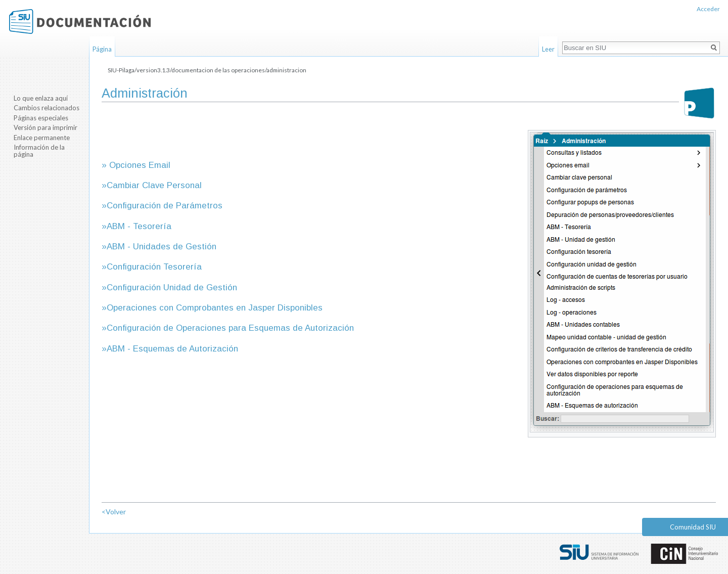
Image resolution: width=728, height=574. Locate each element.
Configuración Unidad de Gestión (172, 288)
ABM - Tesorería (139, 226)
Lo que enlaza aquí (41, 98)
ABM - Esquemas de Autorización (172, 349)
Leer (548, 49)
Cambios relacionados (47, 108)
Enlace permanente (42, 138)
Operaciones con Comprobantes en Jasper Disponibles (215, 308)
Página (102, 49)
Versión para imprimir (45, 127)
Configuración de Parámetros (165, 206)
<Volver (114, 512)
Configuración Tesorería (154, 267)
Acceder (708, 9)
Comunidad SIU (693, 527)
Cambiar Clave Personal (154, 185)
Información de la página (39, 151)
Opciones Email (140, 165)
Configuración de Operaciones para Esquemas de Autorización (230, 328)
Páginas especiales (41, 118)
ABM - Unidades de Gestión (162, 247)
